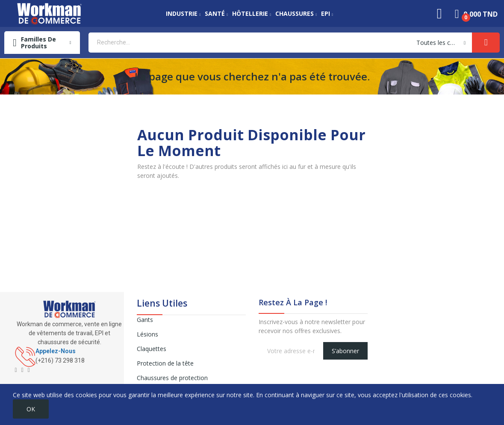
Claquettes (152, 349)
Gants (145, 320)
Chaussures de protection (172, 378)
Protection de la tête (165, 363)
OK (31, 409)
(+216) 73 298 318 (60, 360)
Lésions (147, 334)
